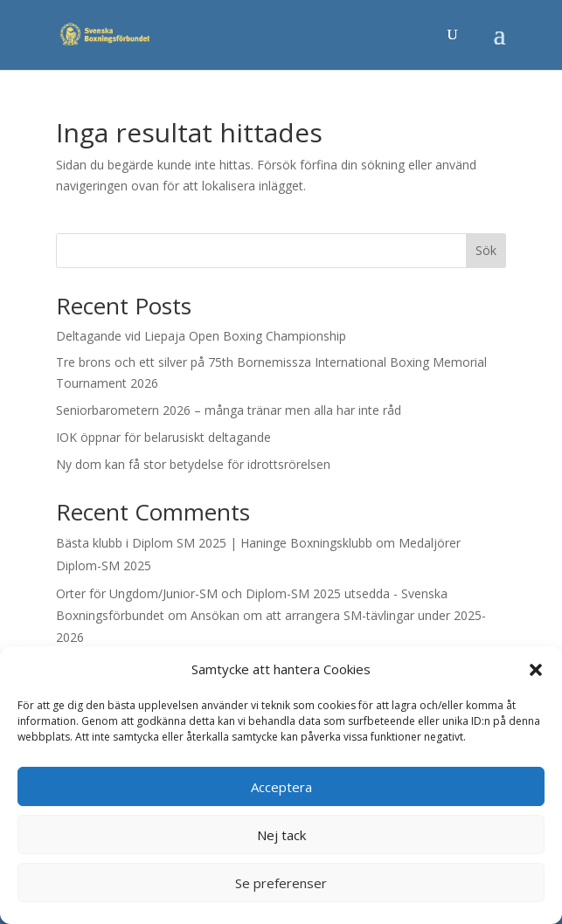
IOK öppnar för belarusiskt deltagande (163, 437)
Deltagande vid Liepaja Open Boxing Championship (201, 336)
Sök (486, 250)
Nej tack (281, 835)
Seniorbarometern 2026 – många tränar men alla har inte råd (229, 410)
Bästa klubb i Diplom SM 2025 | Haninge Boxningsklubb (214, 543)
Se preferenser (281, 883)
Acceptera (281, 787)
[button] (536, 670)
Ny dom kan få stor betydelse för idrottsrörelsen (193, 464)
